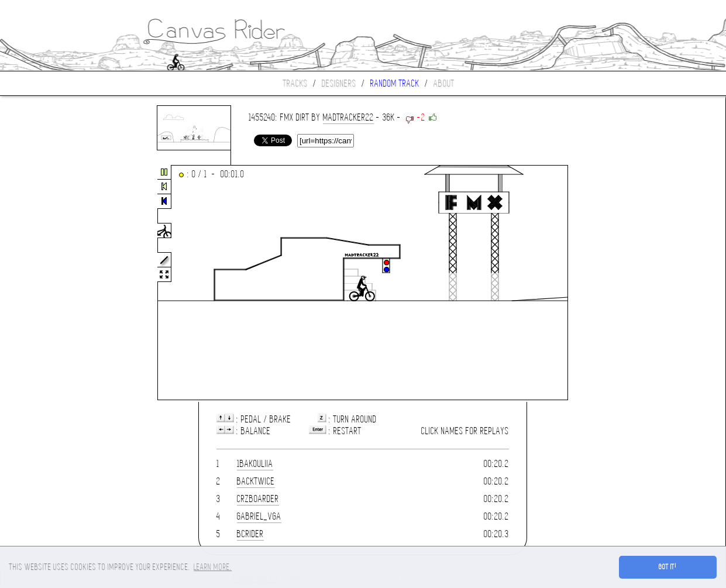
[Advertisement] (49, 283)
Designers (339, 83)
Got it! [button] (668, 567)
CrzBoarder (258, 499)
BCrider (250, 534)
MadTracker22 (348, 117)
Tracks (295, 83)
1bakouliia (255, 464)
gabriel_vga (259, 516)
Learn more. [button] (213, 567)
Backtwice (256, 481)
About (444, 83)
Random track (395, 83)
